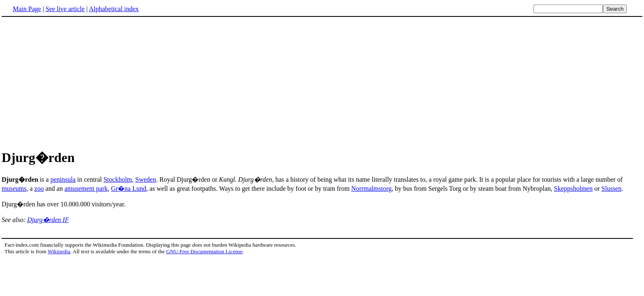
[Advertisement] (71, 82)
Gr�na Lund (129, 188)
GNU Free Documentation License (204, 251)
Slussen (611, 188)
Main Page (27, 9)
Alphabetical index (114, 9)
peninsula (63, 179)
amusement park (86, 188)
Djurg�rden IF (48, 220)
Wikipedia (59, 251)
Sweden (146, 179)
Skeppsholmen (573, 188)
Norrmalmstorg (371, 188)
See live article (65, 9)
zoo (39, 188)
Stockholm (118, 179)
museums (14, 188)
